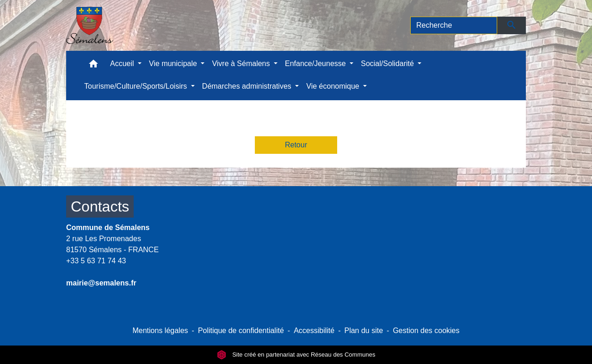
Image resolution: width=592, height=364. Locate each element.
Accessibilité (314, 331)
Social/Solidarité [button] (388, 64)
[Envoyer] (512, 25)
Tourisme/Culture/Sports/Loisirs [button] (137, 86)
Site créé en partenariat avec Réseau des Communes (296, 355)
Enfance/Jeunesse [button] (316, 64)
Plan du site (364, 331)
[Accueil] (90, 25)
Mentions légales (160, 331)
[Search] (454, 25)
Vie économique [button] (334, 86)
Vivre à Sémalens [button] (242, 64)
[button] (93, 66)
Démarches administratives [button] (248, 86)
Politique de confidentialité (241, 331)
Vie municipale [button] (174, 64)
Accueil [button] (123, 64)
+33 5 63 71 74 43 (96, 261)
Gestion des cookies (426, 331)
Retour (296, 145)
